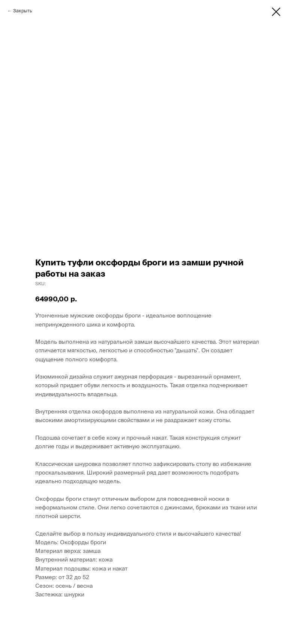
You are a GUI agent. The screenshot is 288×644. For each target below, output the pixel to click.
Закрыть (22, 11)
